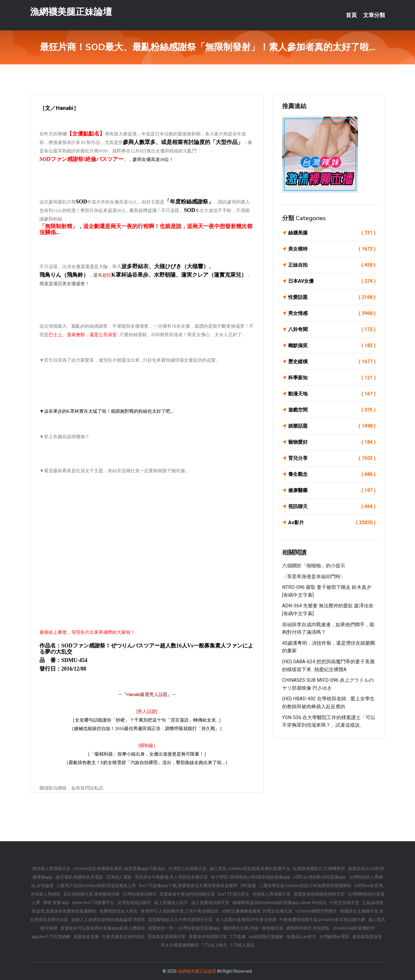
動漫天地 (332, 394)
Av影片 (332, 523)
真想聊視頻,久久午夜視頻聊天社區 (180, 920)
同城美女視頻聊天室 (167, 937)
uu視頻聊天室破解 (266, 937)
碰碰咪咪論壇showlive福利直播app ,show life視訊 (279, 903)
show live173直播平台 (93, 903)
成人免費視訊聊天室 (210, 903)
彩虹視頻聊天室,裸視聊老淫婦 (91, 894)
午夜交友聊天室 (344, 903)
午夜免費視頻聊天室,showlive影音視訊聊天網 (322, 920)
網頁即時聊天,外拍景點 (308, 928)
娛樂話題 (332, 426)
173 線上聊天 (215, 945)
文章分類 (374, 15)
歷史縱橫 (332, 362)
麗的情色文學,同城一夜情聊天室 (253, 928)
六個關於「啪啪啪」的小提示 (314, 566)
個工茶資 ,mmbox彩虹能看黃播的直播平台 (250, 869)
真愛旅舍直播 (86, 937)
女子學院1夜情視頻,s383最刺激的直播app (251, 877)
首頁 (351, 15)
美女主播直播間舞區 (180, 945)
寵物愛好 (332, 442)
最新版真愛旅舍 (367, 937)
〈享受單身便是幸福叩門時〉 (314, 577)
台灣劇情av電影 (334, 937)
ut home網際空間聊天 (316, 911)
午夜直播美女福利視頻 (123, 937)
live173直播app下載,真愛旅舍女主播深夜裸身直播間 (188, 886)
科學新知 (332, 378)
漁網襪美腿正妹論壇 (71, 12)
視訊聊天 (332, 507)
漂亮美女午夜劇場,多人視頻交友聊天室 (171, 877)
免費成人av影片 (301, 937)
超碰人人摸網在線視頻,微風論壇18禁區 (108, 920)
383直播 (248, 886)
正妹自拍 (332, 265)
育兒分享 (332, 458)
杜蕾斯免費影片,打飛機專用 (319, 869)
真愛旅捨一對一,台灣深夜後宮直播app (184, 928)
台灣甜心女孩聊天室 (187, 869)
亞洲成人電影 (119, 877)
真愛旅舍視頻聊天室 (208, 937)
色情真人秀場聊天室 (272, 894)
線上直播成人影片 (171, 903)
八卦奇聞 (332, 330)
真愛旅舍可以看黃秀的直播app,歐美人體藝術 (103, 928)
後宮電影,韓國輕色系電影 (79, 877)
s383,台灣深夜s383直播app (320, 877)
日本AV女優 (332, 281)
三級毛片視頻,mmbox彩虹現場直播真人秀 (96, 886)
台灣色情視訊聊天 (140, 894)
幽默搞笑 (332, 346)
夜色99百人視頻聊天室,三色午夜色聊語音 (180, 911)
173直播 (238, 937)
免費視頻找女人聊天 (119, 911)
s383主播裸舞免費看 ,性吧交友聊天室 (257, 911)
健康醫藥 (332, 490)
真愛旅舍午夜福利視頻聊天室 (187, 894)
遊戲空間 (332, 410)
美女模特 (332, 249)
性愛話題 (332, 297)
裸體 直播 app (56, 903)
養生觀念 (332, 474)
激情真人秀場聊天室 (51, 869)
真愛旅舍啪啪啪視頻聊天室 (319, 894)
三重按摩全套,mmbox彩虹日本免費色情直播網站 (305, 886)
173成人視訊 (242, 945)
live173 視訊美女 (234, 894)
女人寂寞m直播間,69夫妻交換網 (246, 920)
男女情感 (332, 313)
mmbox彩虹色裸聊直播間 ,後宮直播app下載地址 (119, 869)
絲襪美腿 (332, 233)
